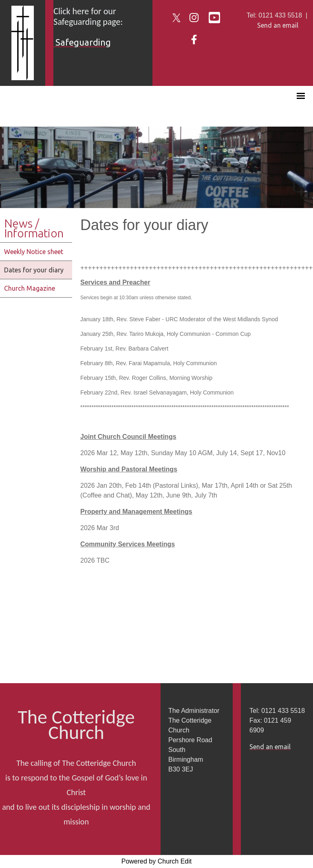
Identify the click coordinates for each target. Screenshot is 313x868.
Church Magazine (30, 288)
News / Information (34, 228)
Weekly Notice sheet (34, 252)
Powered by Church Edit (157, 861)
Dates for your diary (34, 270)
